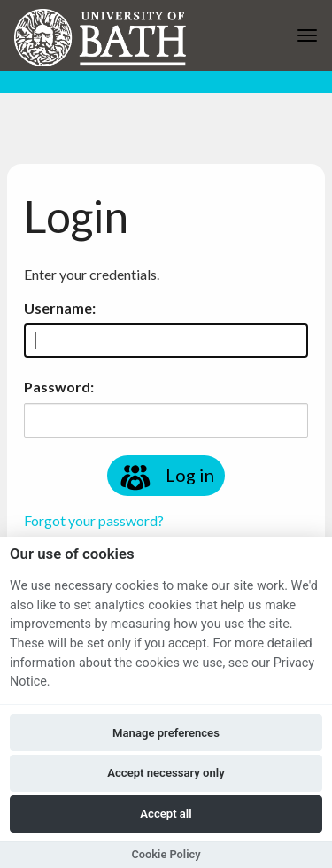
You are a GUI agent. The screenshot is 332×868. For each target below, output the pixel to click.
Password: (59, 387)
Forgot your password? (94, 520)
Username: (60, 308)
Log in (166, 477)
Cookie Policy (166, 854)
